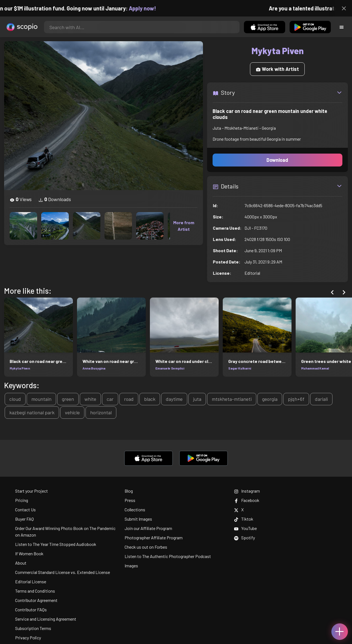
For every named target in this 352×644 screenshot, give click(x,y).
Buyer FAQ (24, 519)
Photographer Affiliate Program (154, 538)
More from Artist (184, 226)
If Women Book (29, 553)
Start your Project (31, 491)
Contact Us (25, 510)
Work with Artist (277, 69)
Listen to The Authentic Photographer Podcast (168, 556)
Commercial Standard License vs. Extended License (63, 572)
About (21, 563)
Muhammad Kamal (315, 368)
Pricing (22, 500)
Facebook (247, 500)
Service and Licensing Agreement (46, 619)
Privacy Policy (28, 638)
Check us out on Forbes (146, 547)
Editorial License (31, 581)
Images (131, 566)
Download (277, 160)
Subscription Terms (33, 628)
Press (130, 500)
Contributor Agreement (36, 600)
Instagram (247, 491)
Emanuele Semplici (170, 368)
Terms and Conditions (35, 591)
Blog (129, 491)
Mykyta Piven (20, 368)
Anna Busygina (94, 368)
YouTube (245, 528)
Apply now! (148, 8)
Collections (135, 510)
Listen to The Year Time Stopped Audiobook (56, 544)
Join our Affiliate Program (148, 528)
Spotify (244, 538)
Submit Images (138, 519)
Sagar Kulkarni (240, 368)
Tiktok (244, 519)
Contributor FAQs (31, 610)
